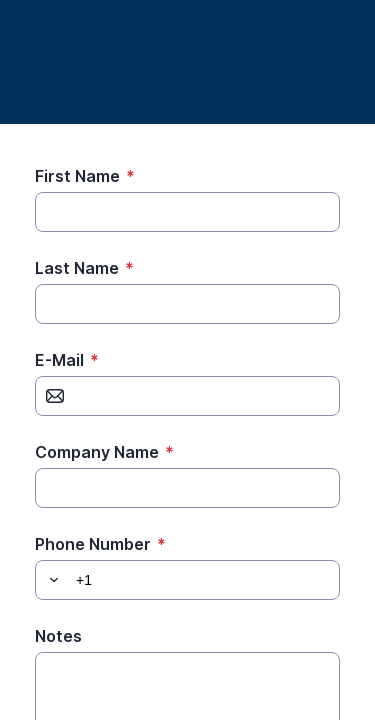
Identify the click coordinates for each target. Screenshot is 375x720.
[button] (51, 580)
